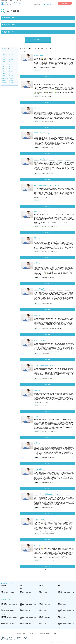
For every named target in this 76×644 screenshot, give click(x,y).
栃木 (23, 587)
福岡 (59, 593)
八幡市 (3, 72)
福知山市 (10, 63)
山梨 (21, 588)
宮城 (14, 587)
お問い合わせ (71, 1)
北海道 (2, 587)
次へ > (49, 570)
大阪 (6, 593)
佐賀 (61, 593)
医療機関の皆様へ (59, 1)
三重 (66, 587)
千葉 (30, 587)
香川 (42, 593)
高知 (47, 593)
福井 (47, 587)
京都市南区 (4, 60)
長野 (49, 587)
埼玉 (28, 587)
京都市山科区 (11, 61)
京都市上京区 (11, 54)
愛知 (63, 587)
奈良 (11, 593)
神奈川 (35, 587)
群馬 (25, 587)
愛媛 (44, 593)
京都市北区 (4, 54)
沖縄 (59, 594)
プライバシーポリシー (33, 633)
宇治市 (3, 67)
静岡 (61, 587)
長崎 (63, 593)
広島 (28, 593)
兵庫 (9, 593)
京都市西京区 (4, 63)
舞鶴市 (3, 65)
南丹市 (10, 73)
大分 (68, 593)
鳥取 (21, 593)
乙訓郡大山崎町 (12, 75)
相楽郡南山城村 (4, 82)
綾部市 (10, 65)
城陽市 (10, 68)
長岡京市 (10, 70)
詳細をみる (47, 76)
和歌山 (14, 593)
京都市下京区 (11, 58)
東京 (32, 587)
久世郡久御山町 (4, 77)
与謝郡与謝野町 (12, 84)
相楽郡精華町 (11, 80)
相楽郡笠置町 (11, 79)
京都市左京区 (4, 56)
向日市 (3, 70)
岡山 (25, 593)
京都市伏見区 (4, 61)
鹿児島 (73, 593)
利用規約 (65, 1)
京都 (4, 593)
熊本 (66, 593)
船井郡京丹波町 (12, 82)
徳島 (40, 593)
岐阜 (59, 587)
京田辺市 (10, 72)
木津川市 (3, 75)
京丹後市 (3, 73)
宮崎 (70, 593)
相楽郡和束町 (4, 80)
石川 (44, 587)
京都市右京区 (11, 60)
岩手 (7, 587)
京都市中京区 (11, 56)
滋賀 (2, 593)
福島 (16, 587)
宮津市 (10, 67)
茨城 (21, 587)
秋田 (9, 587)
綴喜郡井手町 (11, 77)
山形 (12, 587)
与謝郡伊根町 (4, 84)
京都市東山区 (4, 58)
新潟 (40, 587)
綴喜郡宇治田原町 (5, 79)
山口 (30, 593)
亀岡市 (3, 68)
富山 (42, 587)
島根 (23, 593)
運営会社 (48, 633)
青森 (5, 587)
